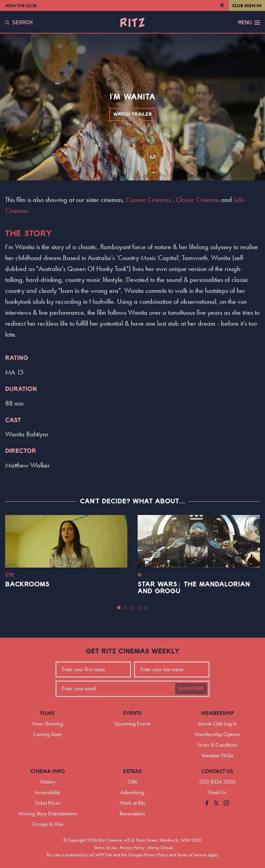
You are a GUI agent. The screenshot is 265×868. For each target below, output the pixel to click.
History (48, 782)
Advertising (132, 792)
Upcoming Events (132, 724)
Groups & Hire (48, 824)
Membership (218, 713)
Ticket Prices (48, 803)
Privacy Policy (132, 847)
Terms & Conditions (217, 745)
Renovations (132, 813)
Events (132, 713)
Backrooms (27, 584)
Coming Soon (47, 734)
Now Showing (48, 724)
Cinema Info (48, 771)
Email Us (217, 792)
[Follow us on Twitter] (216, 804)
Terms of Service (192, 855)
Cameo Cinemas (148, 200)
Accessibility (47, 792)
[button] (119, 608)
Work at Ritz (132, 803)
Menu (249, 23)
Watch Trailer (133, 114)
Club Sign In (247, 5)
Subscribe (191, 689)
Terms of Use (106, 847)
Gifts (132, 782)
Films (47, 713)
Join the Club (21, 5)
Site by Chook (160, 847)
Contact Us (217, 771)
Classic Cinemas (198, 200)
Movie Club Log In (218, 724)
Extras (132, 771)
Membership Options (218, 734)
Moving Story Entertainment (48, 813)
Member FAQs (217, 755)
